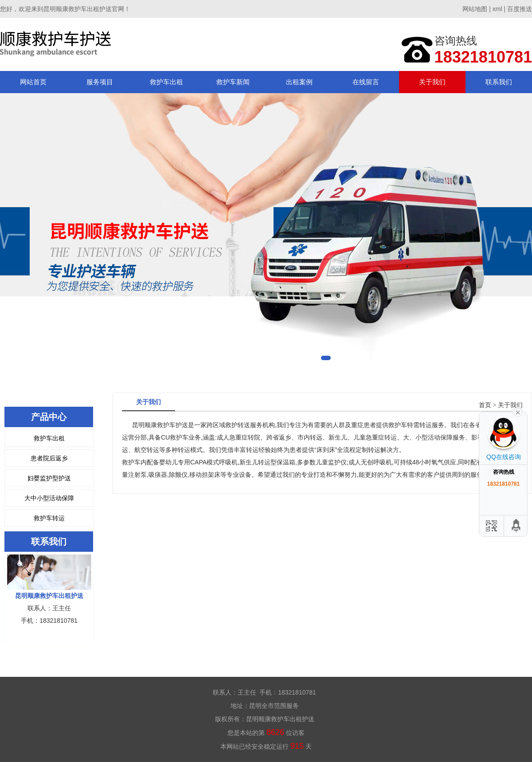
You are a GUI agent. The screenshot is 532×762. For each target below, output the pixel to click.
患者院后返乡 (49, 458)
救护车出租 (166, 82)
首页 (485, 405)
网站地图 (475, 9)
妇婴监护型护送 (49, 478)
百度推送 (520, 9)
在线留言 (366, 82)
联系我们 (499, 82)
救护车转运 (49, 518)
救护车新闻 (233, 82)
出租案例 (299, 82)
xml (497, 9)
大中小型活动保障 (49, 498)
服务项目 (100, 82)
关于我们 (432, 82)
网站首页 (33, 82)
